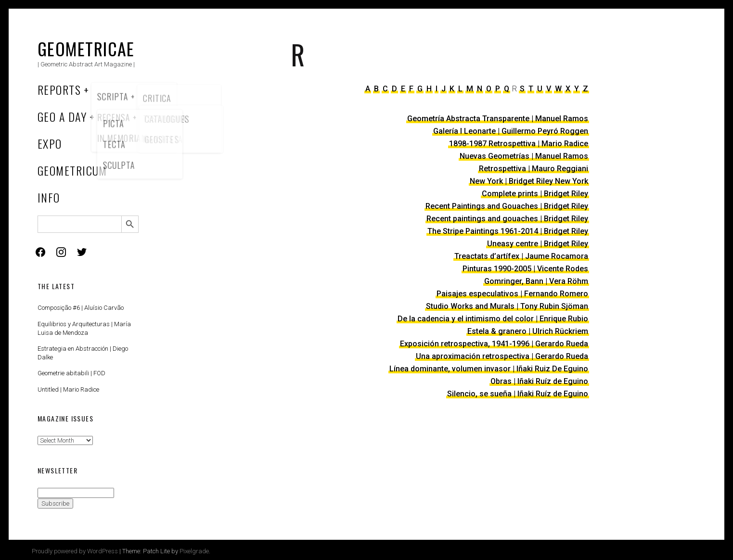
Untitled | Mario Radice (68, 389)
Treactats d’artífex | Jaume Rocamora (521, 256)
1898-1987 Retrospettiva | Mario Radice (519, 144)
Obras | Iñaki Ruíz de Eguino (539, 381)
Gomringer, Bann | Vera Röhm (536, 281)
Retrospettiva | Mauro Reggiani (534, 169)
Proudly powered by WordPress (75, 551)
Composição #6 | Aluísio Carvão (81, 308)
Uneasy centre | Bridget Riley (538, 244)
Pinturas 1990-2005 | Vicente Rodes (525, 269)
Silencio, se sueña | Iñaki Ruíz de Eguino (518, 394)
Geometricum (72, 170)
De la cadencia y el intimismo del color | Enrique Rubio (493, 319)
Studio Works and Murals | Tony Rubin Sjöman (507, 306)
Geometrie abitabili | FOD (71, 373)
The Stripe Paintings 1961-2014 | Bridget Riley (508, 231)
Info (49, 197)
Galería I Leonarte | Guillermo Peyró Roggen (511, 131)
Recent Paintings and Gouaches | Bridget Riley (507, 206)
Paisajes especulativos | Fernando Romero (512, 294)
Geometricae (86, 48)
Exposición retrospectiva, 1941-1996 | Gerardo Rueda (494, 344)
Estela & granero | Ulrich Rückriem (528, 331)
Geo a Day (62, 116)
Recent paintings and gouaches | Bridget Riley (507, 219)
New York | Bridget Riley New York (529, 181)
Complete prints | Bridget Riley (535, 194)
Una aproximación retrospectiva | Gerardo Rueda (502, 356)
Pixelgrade (194, 551)
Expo (50, 143)
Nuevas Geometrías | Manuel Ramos (524, 156)
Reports (59, 89)
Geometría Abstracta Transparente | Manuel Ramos (498, 119)
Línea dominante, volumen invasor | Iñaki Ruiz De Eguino (489, 369)
